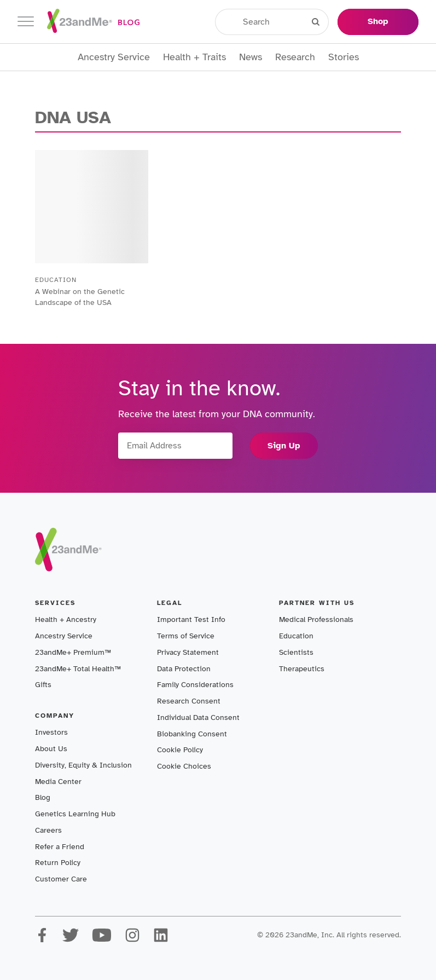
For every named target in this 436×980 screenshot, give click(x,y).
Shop (378, 21)
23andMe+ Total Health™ (78, 669)
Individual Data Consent (198, 717)
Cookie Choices (184, 766)
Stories (344, 57)
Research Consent (189, 701)
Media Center (58, 782)
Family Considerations (195, 685)
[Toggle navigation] (26, 22)
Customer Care (61, 879)
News (251, 57)
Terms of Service (186, 636)
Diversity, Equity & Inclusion (83, 765)
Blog (43, 797)
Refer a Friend (60, 847)
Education (296, 636)
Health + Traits (194, 57)
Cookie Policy (180, 750)
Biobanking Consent (192, 734)
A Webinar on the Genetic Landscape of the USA (80, 297)
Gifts (43, 685)
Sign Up (284, 446)
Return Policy (58, 863)
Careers (48, 830)
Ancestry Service (114, 57)
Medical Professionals (316, 619)
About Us (51, 749)
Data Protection (184, 669)
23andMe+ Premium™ (73, 652)
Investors (51, 732)
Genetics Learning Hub (75, 814)
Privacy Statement (188, 652)
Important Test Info (191, 619)
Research (295, 57)
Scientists (296, 652)
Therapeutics (302, 669)
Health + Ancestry (66, 619)
